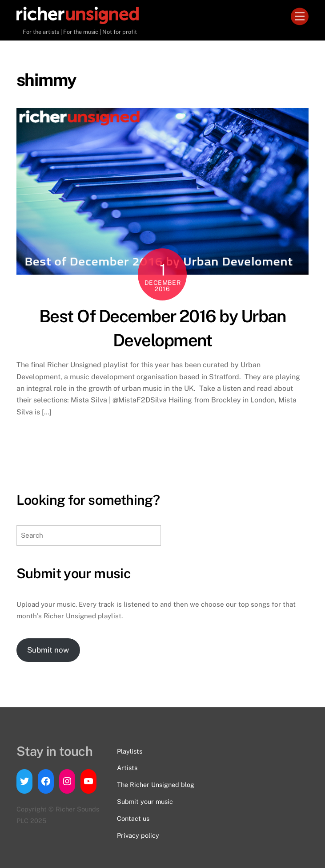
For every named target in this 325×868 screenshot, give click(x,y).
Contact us (133, 818)
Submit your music (145, 801)
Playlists (130, 751)
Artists (127, 768)
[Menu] (300, 17)
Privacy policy (138, 835)
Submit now (48, 650)
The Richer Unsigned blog (156, 785)
